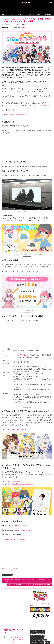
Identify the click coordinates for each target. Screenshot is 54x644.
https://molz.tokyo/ (14, 481)
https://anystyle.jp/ (21, 525)
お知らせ (40, 14)
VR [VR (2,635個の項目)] (47, 643)
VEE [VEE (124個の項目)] (42, 643)
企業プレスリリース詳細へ (10, 568)
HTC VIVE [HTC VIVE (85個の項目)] (41, 636)
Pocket (23, 27)
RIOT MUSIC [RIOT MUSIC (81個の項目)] (34, 643)
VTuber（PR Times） (23, 24)
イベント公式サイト (43, 105)
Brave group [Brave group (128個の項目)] (41, 633)
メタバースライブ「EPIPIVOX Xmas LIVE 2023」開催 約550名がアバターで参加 (29, 585)
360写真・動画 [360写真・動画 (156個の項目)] (35, 631)
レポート (12, 14)
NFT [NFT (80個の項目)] (45, 640)
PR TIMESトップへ (7, 571)
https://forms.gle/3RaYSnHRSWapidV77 (14, 539)
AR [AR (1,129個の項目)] (33, 633)
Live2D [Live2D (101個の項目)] (34, 640)
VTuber (19, 14)
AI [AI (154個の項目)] (43, 631)
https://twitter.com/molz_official (23, 484)
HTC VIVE (48, 14)
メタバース (27, 14)
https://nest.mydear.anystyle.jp (18, 429)
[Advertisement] (27, 8)
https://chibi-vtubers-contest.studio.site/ (15, 114)
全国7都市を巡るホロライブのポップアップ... (17, 640)
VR (34, 14)
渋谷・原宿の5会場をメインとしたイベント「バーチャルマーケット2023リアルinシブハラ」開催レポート (26, 581)
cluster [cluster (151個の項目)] (34, 636)
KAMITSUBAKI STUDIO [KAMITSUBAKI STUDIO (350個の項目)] (37, 638)
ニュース (4, 14)
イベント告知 (10, 575)
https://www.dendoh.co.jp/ (23, 530)
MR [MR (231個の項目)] (40, 640)
